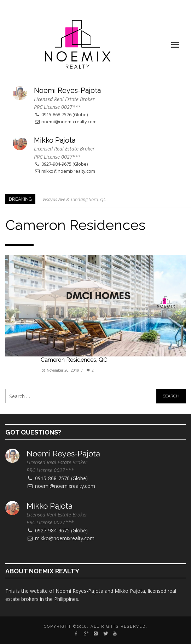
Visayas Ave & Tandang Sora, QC (74, 199)
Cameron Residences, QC (74, 360)
